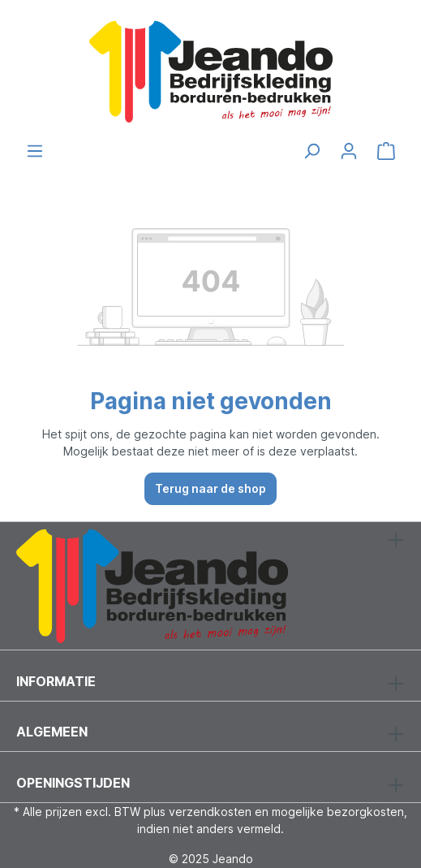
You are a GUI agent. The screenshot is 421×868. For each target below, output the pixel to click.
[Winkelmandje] (386, 151)
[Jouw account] (349, 151)
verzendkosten (210, 812)
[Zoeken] (311, 151)
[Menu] (35, 151)
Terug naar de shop (210, 488)
